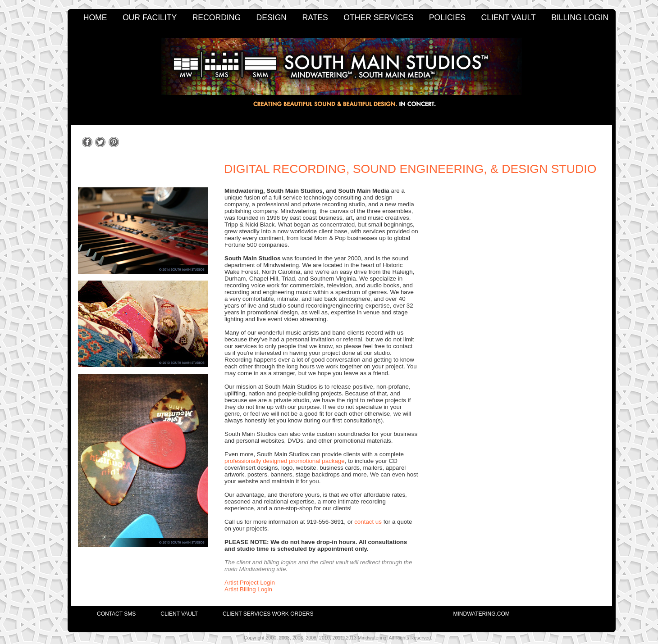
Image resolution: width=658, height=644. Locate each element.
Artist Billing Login (248, 589)
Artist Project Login (250, 583)
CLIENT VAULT (508, 18)
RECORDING (217, 18)
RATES (315, 18)
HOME (95, 18)
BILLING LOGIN (580, 18)
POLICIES (447, 18)
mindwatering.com (482, 614)
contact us (368, 522)
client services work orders (268, 614)
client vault (179, 614)
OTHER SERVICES (378, 18)
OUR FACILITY (150, 18)
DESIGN (272, 18)
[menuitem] (104, 612)
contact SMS (116, 614)
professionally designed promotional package (285, 461)
